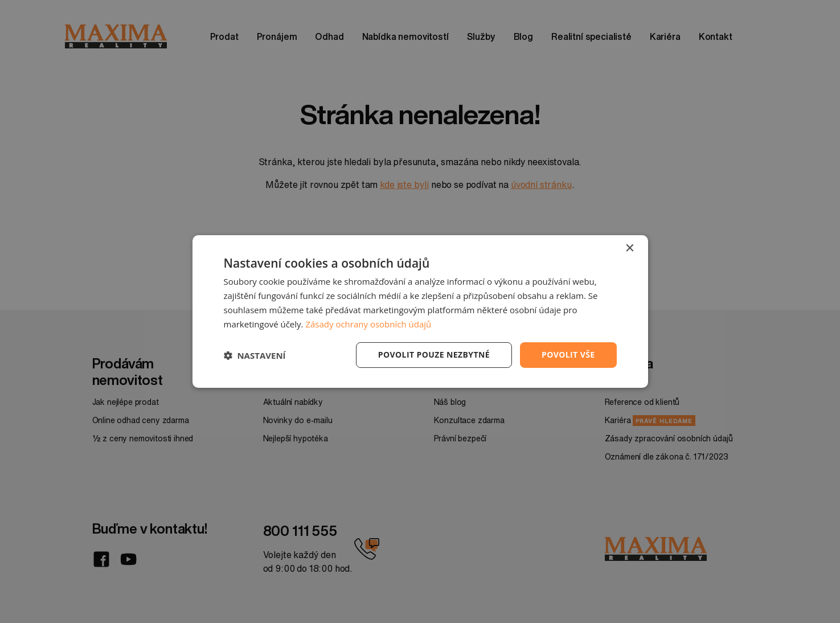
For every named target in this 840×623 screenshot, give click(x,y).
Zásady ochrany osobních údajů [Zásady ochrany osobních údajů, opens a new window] (368, 324)
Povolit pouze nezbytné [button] (434, 354)
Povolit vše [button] (568, 354)
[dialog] (420, 311)
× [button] (630, 249)
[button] (255, 355)
